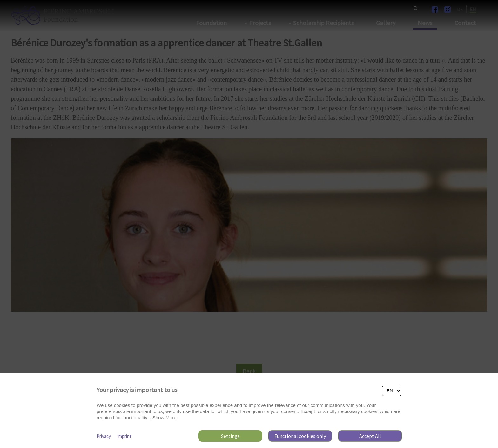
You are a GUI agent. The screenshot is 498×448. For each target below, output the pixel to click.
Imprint (124, 436)
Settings (230, 436)
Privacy (104, 436)
